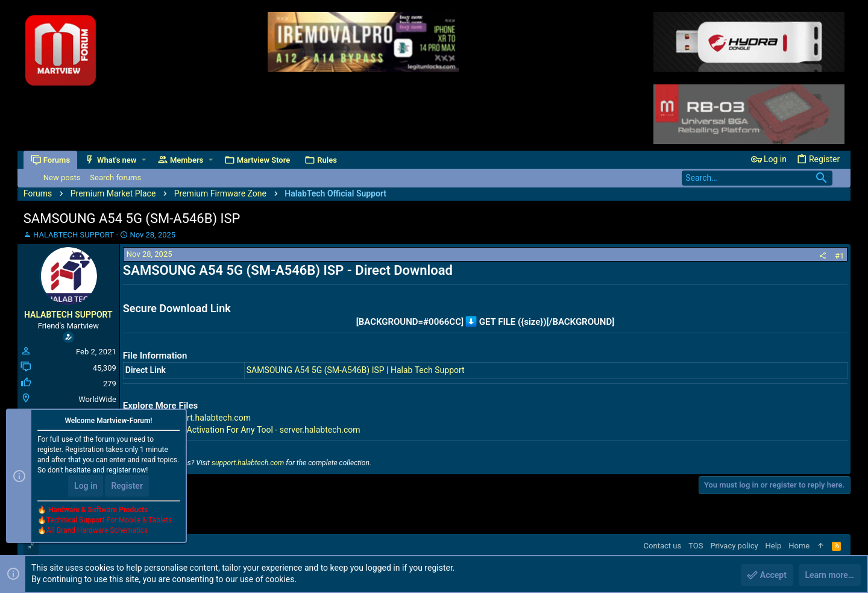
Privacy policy (734, 546)
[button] (144, 160)
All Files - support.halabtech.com (189, 418)
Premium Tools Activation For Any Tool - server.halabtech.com (244, 430)
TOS (696, 546)
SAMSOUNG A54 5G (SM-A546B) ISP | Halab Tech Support (356, 370)
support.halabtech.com (248, 463)
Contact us (663, 546)
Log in (86, 486)
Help (774, 546)
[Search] (757, 178)
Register (127, 486)
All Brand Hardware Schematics (97, 530)
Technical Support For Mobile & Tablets (109, 520)
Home (799, 546)
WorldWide (97, 399)
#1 (839, 256)
